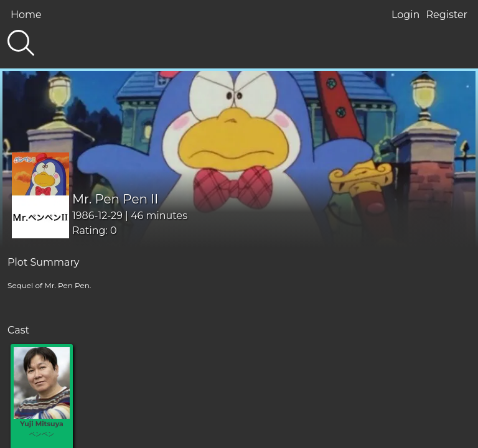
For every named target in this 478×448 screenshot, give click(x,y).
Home (26, 15)
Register (447, 15)
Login (405, 15)
